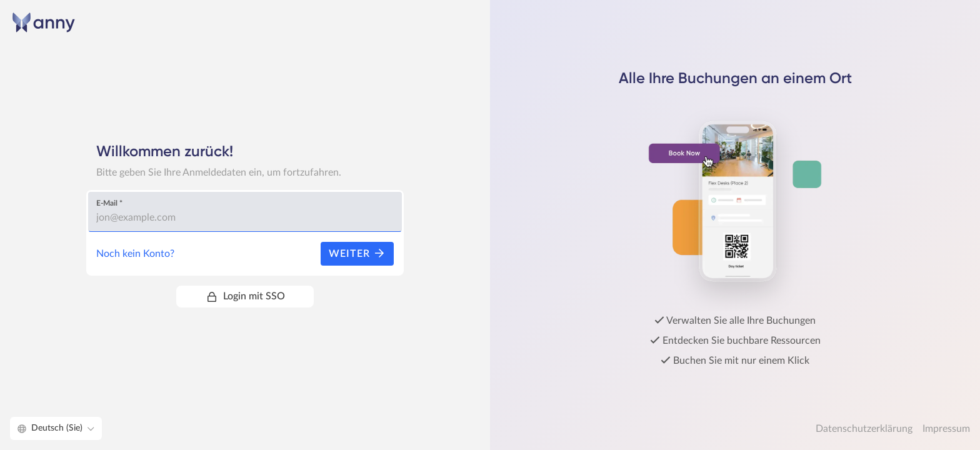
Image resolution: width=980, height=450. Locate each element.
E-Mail (109, 203)
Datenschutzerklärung (864, 429)
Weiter (357, 253)
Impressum (946, 429)
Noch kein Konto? (135, 254)
